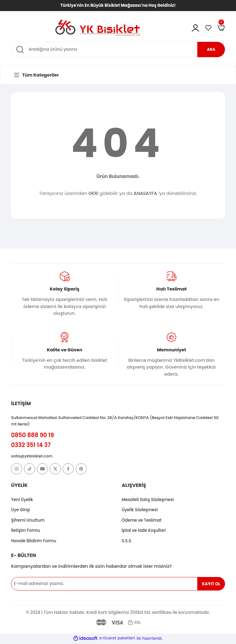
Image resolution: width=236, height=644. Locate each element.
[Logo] (98, 27)
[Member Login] (195, 28)
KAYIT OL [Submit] (211, 585)
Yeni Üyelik (22, 500)
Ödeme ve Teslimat (142, 521)
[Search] (118, 49)
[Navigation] (36, 75)
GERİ (93, 193)
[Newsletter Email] (118, 585)
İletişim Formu (26, 531)
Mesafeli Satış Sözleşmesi (148, 500)
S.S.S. (127, 542)
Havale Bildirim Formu (34, 542)
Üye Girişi (21, 511)
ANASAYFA (145, 193)
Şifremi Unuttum (28, 521)
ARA (211, 49)
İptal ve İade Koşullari (144, 531)
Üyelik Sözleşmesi (140, 511)
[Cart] (221, 28)
